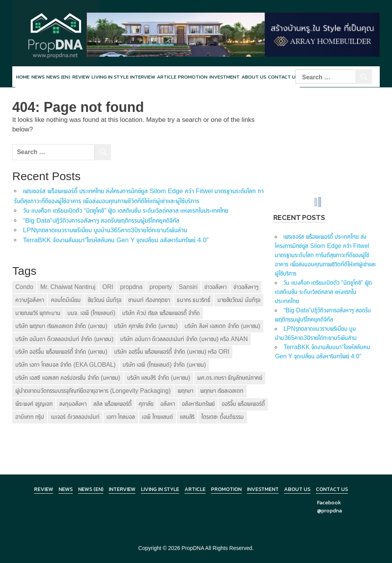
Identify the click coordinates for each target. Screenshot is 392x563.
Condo (24, 287)
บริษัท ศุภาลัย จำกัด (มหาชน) (146, 326)
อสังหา (168, 404)
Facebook (329, 503)
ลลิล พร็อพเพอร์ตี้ (112, 404)
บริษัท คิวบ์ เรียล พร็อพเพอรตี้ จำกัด (161, 313)
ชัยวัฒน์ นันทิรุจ (105, 300)
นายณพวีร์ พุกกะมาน (38, 313)
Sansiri (188, 287)
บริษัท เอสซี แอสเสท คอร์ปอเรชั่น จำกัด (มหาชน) (68, 378)
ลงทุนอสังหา (73, 404)
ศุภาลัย (146, 404)
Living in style (110, 77)
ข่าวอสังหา (216, 287)
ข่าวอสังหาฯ (246, 287)
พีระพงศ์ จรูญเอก (34, 404)
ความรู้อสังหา (30, 300)
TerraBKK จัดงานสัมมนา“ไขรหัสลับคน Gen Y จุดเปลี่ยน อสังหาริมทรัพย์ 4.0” (116, 240)
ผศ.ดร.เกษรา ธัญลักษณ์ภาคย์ (230, 378)
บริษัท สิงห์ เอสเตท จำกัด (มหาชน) (222, 326)
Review (81, 77)
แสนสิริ (187, 417)
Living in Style (160, 489)
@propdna (329, 511)
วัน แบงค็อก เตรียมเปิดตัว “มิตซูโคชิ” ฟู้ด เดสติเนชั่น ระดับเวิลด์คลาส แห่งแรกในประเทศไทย (126, 211)
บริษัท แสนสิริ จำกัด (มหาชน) (159, 378)
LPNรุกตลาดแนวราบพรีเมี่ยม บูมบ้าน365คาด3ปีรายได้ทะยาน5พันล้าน (105, 230)
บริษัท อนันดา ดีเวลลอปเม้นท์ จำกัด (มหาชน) (64, 339)
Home (23, 77)
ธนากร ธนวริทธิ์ (194, 300)
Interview (143, 77)
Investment (225, 77)
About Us (254, 77)
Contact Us (332, 489)
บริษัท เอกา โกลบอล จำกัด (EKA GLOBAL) (65, 365)
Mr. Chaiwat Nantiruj (68, 287)
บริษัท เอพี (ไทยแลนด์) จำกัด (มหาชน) (164, 365)
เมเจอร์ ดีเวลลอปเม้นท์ (75, 417)
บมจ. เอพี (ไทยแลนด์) (91, 313)
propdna (131, 287)
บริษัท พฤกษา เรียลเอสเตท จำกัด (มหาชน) (61, 326)
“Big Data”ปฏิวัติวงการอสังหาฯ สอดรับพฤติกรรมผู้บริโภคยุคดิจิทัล (101, 221)
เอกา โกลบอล (121, 417)
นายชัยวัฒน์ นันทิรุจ (239, 300)
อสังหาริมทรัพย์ (198, 404)
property (161, 287)
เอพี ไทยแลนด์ (157, 417)
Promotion (193, 77)
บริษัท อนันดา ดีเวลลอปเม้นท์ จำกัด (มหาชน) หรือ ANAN (184, 339)
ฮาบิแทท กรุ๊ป (30, 417)
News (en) (58, 77)
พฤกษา (185, 391)
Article (167, 77)
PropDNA (193, 548)
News (38, 77)
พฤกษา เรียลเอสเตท (222, 391)
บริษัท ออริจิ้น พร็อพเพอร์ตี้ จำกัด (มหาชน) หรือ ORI (172, 352)
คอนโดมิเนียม (66, 300)
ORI (108, 287)
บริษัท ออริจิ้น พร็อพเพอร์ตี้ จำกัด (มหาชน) (61, 352)
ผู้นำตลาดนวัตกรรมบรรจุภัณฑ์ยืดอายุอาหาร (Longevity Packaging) (93, 391)
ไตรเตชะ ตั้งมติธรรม (223, 417)
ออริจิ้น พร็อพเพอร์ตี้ (243, 404)
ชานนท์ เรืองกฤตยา (149, 300)
